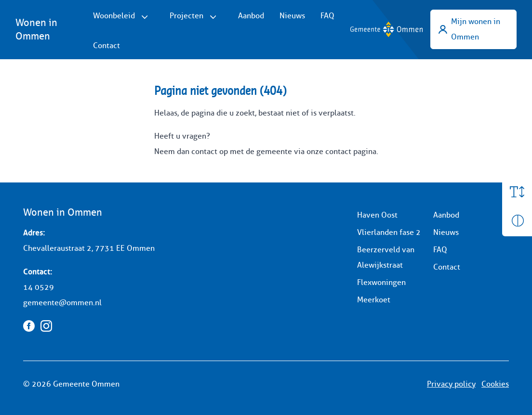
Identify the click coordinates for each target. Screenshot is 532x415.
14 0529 (39, 287)
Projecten (186, 16)
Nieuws (292, 16)
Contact (106, 45)
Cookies (495, 384)
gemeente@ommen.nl (62, 303)
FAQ (327, 16)
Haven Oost (377, 215)
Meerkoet (374, 300)
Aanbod (251, 16)
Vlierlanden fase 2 (389, 232)
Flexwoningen (381, 282)
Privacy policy (451, 384)
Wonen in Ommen (36, 29)
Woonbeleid (114, 16)
